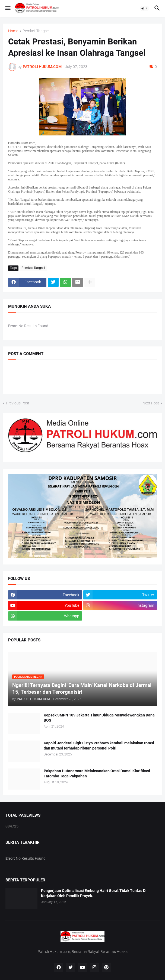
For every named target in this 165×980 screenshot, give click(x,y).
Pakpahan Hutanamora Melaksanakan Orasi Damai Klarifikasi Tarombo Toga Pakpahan (97, 773)
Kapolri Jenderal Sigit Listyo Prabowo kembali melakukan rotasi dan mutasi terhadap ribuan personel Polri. (99, 746)
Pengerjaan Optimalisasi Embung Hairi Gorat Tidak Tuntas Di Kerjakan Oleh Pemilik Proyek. (94, 893)
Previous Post (18, 403)
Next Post (151, 403)
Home (13, 31)
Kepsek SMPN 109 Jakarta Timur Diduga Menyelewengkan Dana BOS (99, 718)
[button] (7, 8)
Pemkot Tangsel (36, 31)
